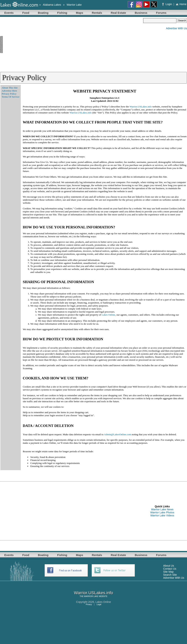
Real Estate (119, 13)
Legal (99, 604)
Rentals (97, 13)
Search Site (170, 575)
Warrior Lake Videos (162, 515)
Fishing (62, 13)
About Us (169, 566)
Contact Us (170, 569)
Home (181, 4)
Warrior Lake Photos (162, 512)
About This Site (10, 88)
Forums (161, 13)
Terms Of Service (11, 97)
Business (141, 13)
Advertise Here (9, 91)
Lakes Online (108, 315)
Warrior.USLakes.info (141, 107)
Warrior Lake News (162, 509)
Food (26, 13)
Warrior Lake (74, 5)
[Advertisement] (72, 45)
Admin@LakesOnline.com (117, 434)
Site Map (168, 572)
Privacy (89, 604)
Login (167, 4)
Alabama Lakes (52, 5)
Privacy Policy (9, 94)
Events (9, 13)
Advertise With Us (177, 28)
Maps (80, 13)
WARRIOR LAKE (91, 596)
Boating (43, 13)
